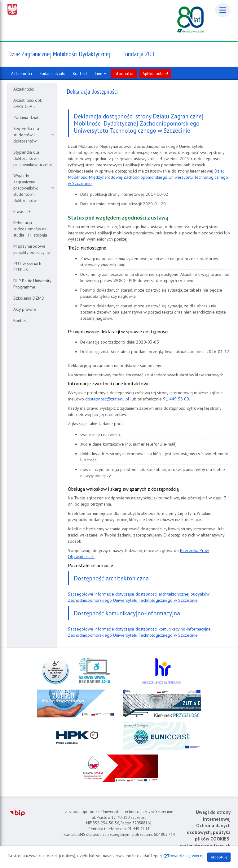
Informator (124, 73)
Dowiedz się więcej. (186, 856)
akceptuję (219, 857)
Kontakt (20, 320)
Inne (101, 73)
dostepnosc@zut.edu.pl (107, 399)
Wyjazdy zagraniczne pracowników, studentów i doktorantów (34, 188)
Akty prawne (25, 309)
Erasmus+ (22, 212)
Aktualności (24, 89)
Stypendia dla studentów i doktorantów (34, 135)
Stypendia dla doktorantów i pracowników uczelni (33, 158)
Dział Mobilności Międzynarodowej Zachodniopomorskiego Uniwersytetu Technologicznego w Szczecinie (148, 177)
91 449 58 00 (176, 399)
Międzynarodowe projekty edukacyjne (32, 249)
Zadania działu (27, 118)
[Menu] (223, 10)
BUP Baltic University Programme (32, 284)
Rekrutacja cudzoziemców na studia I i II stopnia (30, 229)
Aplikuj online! (155, 73)
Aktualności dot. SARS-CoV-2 (28, 103)
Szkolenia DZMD (29, 298)
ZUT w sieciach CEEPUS (27, 267)
